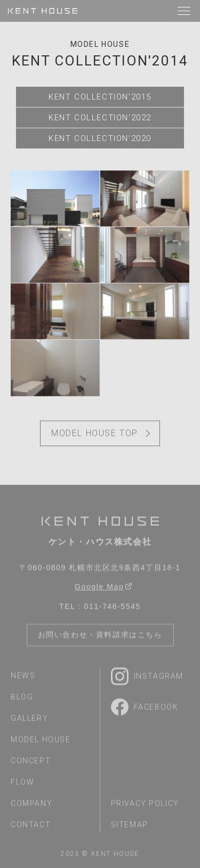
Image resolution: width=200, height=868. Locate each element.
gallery (29, 720)
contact (31, 826)
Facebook (145, 708)
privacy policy (145, 805)
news (23, 677)
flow (22, 783)
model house (100, 44)
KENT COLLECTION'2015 (100, 97)
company (31, 805)
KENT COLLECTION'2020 (100, 138)
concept (31, 762)
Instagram (147, 678)
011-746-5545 (113, 608)
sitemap (130, 826)
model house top (95, 435)
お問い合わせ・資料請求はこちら (100, 636)
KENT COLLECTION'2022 (100, 118)
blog (22, 698)
